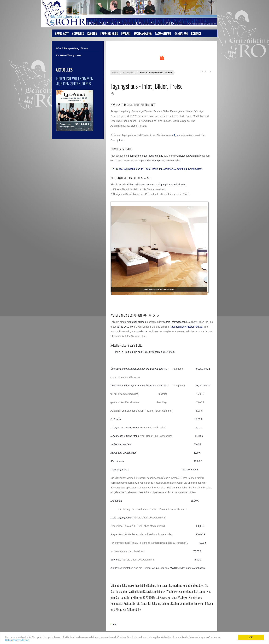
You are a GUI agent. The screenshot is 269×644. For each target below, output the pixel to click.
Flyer (176, 135)
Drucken (113, 94)
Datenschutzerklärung (32, 640)
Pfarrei (126, 33)
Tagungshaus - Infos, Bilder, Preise (147, 86)
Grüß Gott (62, 33)
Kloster (92, 33)
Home (115, 73)
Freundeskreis (109, 33)
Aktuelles (78, 33)
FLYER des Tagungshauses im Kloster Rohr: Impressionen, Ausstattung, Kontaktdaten (156, 169)
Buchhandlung (143, 33)
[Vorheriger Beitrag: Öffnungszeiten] (114, 624)
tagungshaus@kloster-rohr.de (187, 327)
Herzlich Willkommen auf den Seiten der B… (75, 81)
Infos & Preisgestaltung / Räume (72, 48)
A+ (202, 72)
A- (210, 72)
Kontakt (196, 33)
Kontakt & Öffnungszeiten (69, 55)
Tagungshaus (163, 33)
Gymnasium (181, 33)
